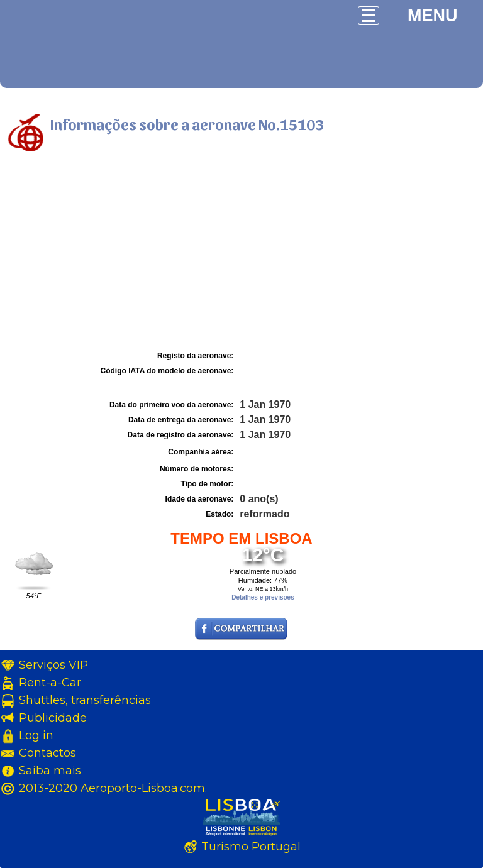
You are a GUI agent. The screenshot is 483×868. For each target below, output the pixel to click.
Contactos (47, 753)
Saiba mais (50, 771)
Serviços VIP (53, 665)
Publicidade (53, 718)
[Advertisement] (241, 253)
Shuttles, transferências (85, 700)
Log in (36, 735)
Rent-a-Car (50, 683)
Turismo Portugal (251, 847)
